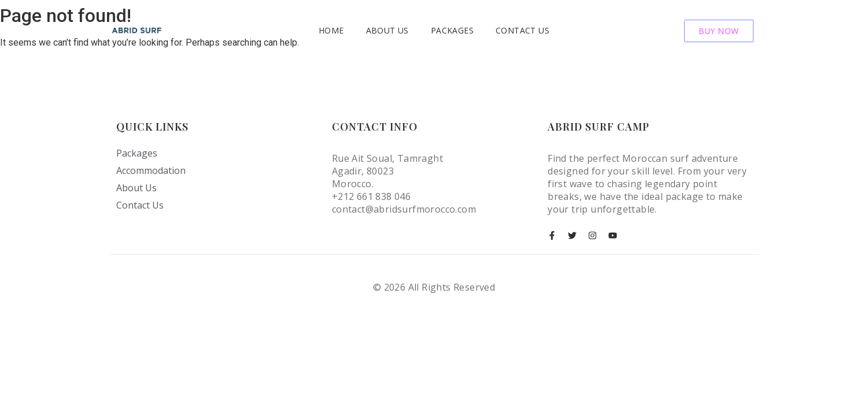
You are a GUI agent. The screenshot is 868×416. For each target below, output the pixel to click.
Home (331, 30)
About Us (387, 30)
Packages (452, 30)
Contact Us (522, 30)
